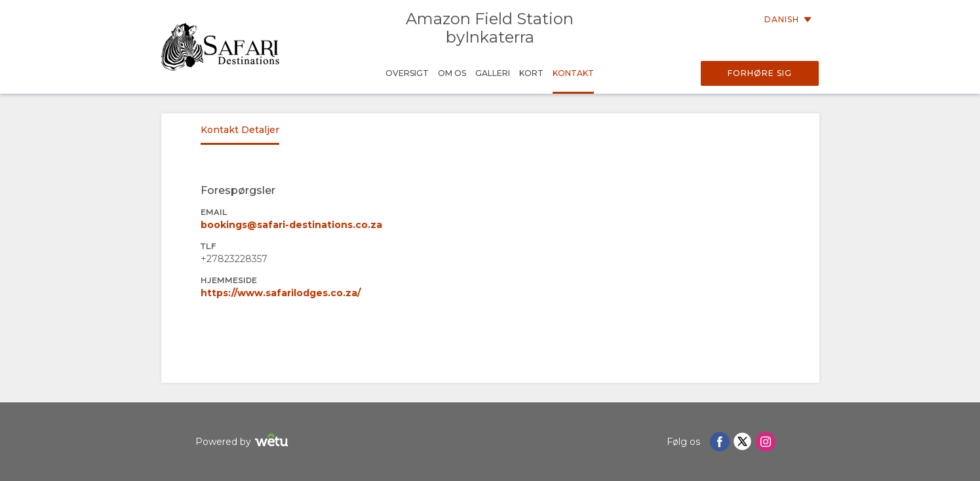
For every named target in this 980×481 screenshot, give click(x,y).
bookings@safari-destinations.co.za (291, 225)
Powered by (244, 442)
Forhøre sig (760, 73)
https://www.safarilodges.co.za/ (281, 293)
